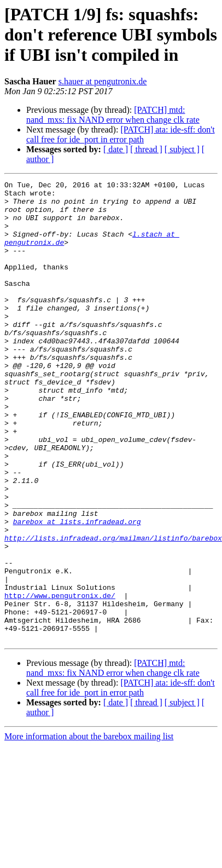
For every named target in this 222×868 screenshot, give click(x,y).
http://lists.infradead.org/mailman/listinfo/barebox (113, 610)
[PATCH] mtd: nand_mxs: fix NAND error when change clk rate (113, 115)
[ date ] (116, 149)
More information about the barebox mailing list (89, 828)
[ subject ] (182, 149)
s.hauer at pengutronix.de (103, 81)
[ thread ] (146, 149)
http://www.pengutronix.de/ (60, 679)
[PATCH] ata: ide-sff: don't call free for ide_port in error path (121, 134)
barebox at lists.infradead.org (77, 590)
